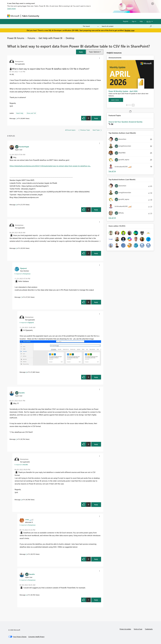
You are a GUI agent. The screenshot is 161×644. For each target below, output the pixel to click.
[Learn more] (116, 100)
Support (101, 16)
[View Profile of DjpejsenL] (24, 268)
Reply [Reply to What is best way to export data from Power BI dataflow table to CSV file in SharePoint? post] (96, 118)
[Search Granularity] (91, 26)
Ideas (63, 16)
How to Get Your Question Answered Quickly (126, 122)
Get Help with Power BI (50, 38)
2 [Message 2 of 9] (16, 439)
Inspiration (54, 16)
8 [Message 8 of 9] (26, 372)
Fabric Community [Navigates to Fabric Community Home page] (31, 16)
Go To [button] (149, 21)
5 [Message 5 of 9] (26, 554)
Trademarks (149, 629)
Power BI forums (16, 38)
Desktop (70, 38)
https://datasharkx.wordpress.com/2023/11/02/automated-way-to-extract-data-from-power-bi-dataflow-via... (50, 166)
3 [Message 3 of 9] (21, 500)
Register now (129, 30)
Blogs (83, 16)
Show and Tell (31, 113)
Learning (92, 16)
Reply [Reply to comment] (96, 210)
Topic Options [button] (94, 52)
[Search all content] (127, 26)
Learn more (11, 8)
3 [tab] (129, 105)
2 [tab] (128, 105)
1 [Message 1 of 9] (16, 118)
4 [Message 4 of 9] (26, 595)
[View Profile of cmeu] (27, 519)
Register (126, 21)
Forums (44, 16)
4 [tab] (131, 105)
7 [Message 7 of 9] (21, 297)
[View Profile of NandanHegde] (24, 147)
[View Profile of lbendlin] (22, 393)
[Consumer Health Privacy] (36, 637)
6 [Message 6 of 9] (16, 248)
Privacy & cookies (125, 629)
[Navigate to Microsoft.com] (13, 16)
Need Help (20, 113)
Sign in (134, 21)
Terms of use (138, 629)
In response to (22, 274)
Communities (73, 16)
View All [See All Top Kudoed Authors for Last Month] (112, 218)
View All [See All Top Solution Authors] (112, 171)
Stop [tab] (133, 105)
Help (141, 21)
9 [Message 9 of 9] (16, 205)
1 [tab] (127, 105)
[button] (81, 52)
